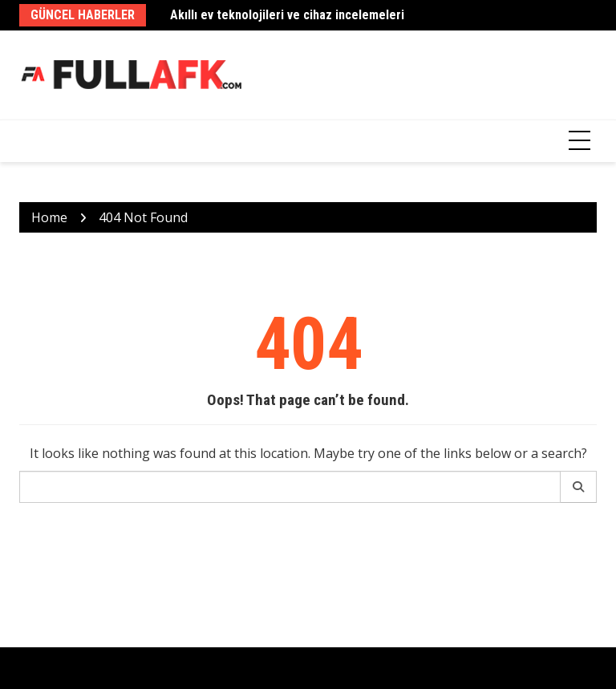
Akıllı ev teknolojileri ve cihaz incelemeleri (287, 15)
